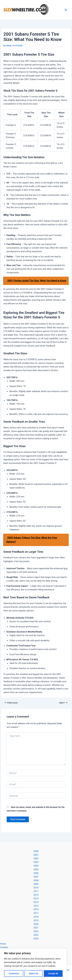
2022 (36, 931)
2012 (36, 895)
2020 (36, 924)
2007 (36, 877)
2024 (36, 939)
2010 (36, 888)
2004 (36, 866)
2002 (36, 859)
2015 (36, 906)
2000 (36, 851)
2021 (36, 928)
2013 (36, 899)
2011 (36, 891)
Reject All (34, 974)
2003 (36, 862)
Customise (14, 974)
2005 (36, 870)
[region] (33, 964)
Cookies (4, 947)
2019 (36, 920)
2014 (36, 902)
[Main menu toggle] (66, 10)
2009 (36, 884)
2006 (36, 873)
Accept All (53, 974)
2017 (36, 913)
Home (3, 944)
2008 (36, 880)
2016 (36, 909)
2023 (36, 935)
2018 (36, 917)
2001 (36, 855)
